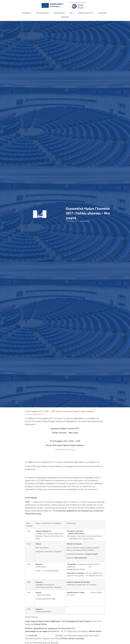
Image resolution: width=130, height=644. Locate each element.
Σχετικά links (103, 13)
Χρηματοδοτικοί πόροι (86, 13)
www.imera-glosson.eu (35, 414)
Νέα (72, 13)
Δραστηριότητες (60, 13)
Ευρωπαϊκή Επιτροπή (43, 13)
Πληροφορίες (27, 13)
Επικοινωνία (65, 17)
